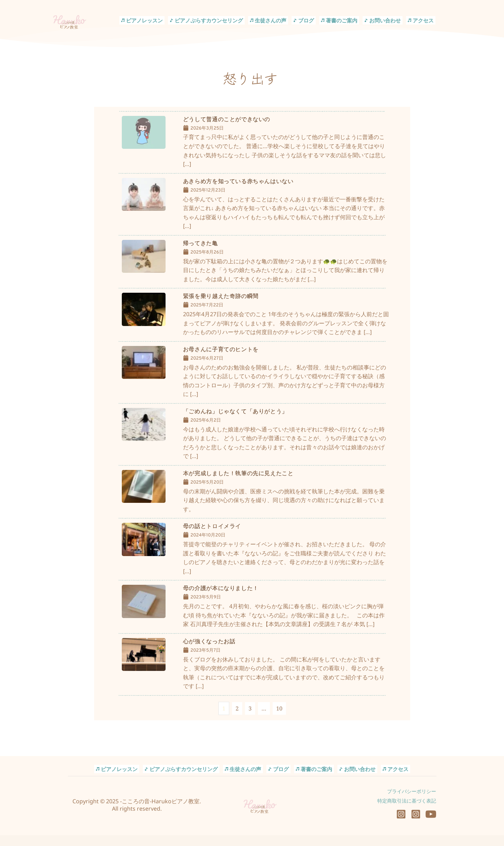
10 (279, 719)
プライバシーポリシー (412, 802)
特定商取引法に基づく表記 (407, 812)
